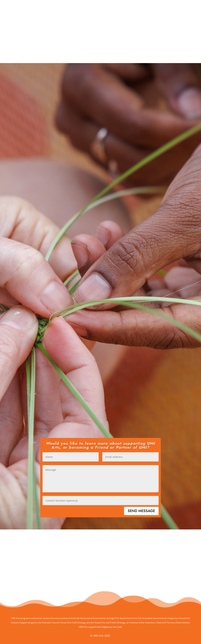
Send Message (141, 511)
